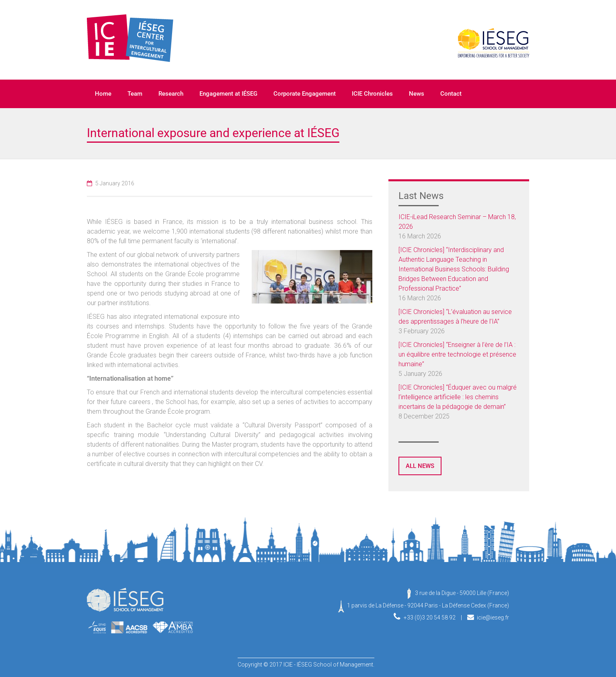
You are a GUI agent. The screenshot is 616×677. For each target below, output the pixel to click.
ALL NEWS (420, 466)
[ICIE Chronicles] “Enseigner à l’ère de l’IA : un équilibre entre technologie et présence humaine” (457, 354)
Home (103, 94)
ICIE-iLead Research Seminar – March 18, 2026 (457, 222)
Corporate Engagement (305, 94)
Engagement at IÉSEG (228, 94)
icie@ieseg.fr (493, 618)
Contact (451, 94)
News (417, 94)
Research (171, 94)
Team (135, 94)
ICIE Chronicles (372, 94)
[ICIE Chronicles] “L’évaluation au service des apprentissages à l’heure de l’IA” (455, 317)
